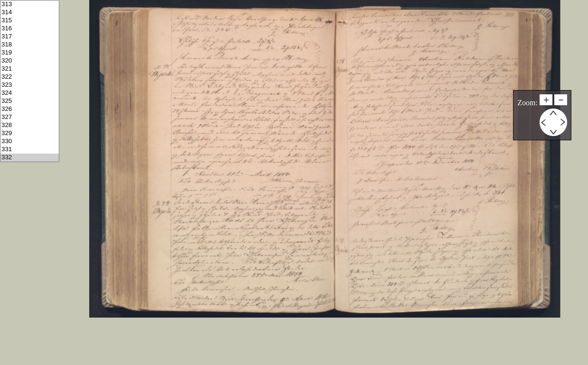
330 (30, 141)
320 (30, 61)
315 (30, 21)
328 (30, 125)
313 (30, 5)
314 (30, 13)
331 (30, 150)
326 (30, 109)
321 (30, 69)
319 (30, 53)
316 (30, 29)
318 (30, 45)
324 (30, 93)
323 (30, 85)
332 (30, 158)
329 (30, 133)
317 (30, 37)
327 (30, 117)
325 (30, 101)
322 (30, 77)
